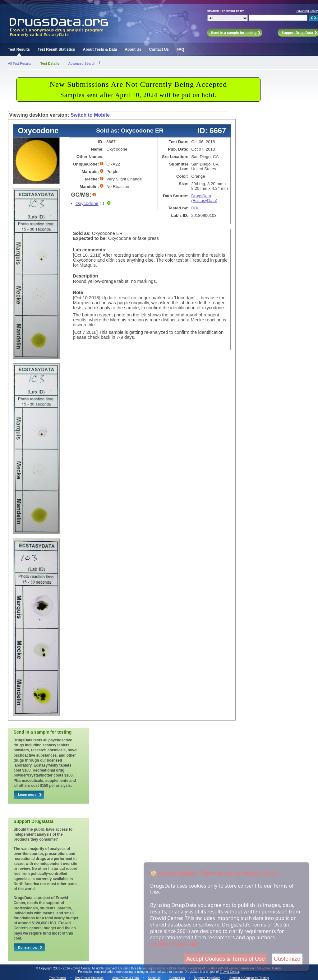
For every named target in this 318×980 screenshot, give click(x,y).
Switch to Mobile (90, 115)
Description (86, 276)
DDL (195, 208)
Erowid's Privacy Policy (175, 944)
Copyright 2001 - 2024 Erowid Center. (65, 968)
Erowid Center (229, 972)
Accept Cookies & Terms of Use (226, 959)
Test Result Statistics (56, 49)
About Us (133, 49)
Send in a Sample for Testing (249, 978)
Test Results (19, 49)
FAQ (180, 49)
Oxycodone (87, 203)
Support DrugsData (207, 978)
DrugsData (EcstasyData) (204, 198)
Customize (287, 959)
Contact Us (159, 49)
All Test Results (20, 63)
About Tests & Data (100, 49)
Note (78, 292)
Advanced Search (82, 63)
